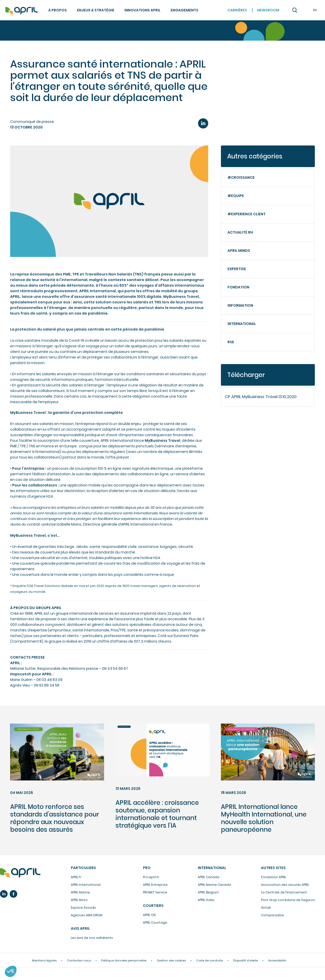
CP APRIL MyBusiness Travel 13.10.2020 (261, 397)
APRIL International (86, 885)
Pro (147, 868)
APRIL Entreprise (155, 885)
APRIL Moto (79, 900)
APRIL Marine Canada (214, 885)
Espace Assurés (83, 908)
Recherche (295, 10)
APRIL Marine (80, 892)
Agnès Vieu (20, 685)
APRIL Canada (209, 877)
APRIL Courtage (155, 922)
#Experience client (247, 214)
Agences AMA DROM (87, 915)
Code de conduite (209, 960)
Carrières (237, 10)
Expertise (237, 269)
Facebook (13, 894)
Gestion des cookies (171, 960)
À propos (58, 10)
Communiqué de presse (32, 122)
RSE (231, 342)
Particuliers (83, 868)
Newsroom (268, 10)
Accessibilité (277, 960)
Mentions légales (44, 960)
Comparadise (272, 915)
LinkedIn (203, 123)
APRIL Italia (206, 900)
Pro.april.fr (151, 877)
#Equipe (236, 196)
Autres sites (273, 868)
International (242, 324)
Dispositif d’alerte (245, 960)
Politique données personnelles (124, 960)
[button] (11, 971)
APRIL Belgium (208, 892)
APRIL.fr (76, 877)
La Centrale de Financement (284, 892)
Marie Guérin (21, 680)
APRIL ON (149, 915)
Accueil (22, 11)
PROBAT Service (155, 892)
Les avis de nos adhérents (92, 938)
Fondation (238, 287)
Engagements (184, 10)
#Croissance (241, 177)
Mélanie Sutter (23, 668)
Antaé (266, 908)
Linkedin (4, 894)
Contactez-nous (79, 960)
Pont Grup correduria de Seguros (288, 900)
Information (240, 305)
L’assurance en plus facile (20, 873)
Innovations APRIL (142, 10)
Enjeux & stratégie (96, 10)
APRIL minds (239, 251)
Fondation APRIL (274, 877)
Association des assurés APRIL (285, 885)
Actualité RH (240, 232)
